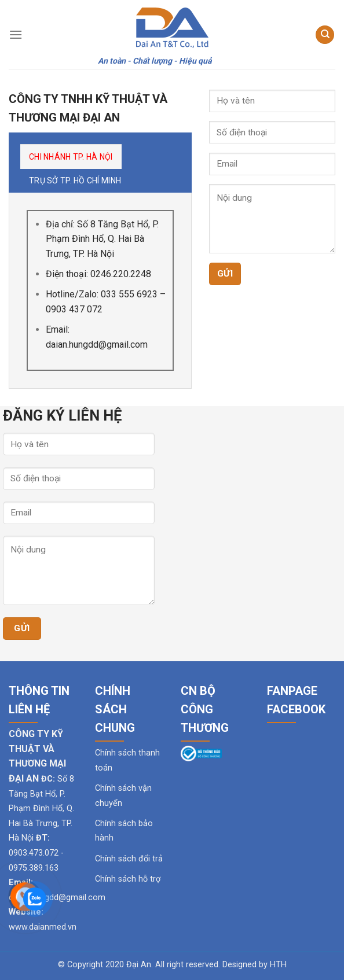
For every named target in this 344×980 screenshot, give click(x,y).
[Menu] (16, 34)
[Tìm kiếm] (325, 35)
